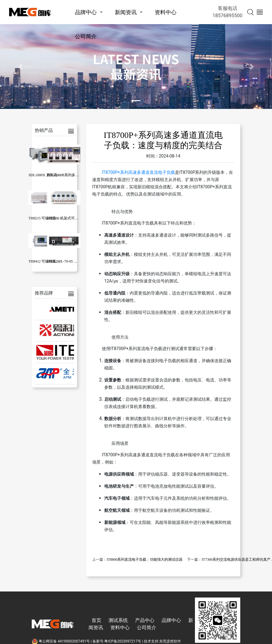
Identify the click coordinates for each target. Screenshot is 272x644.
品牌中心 (86, 12)
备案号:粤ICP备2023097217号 (117, 641)
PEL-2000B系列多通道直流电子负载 (76, 175)
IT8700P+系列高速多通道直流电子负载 (138, 172)
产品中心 (145, 620)
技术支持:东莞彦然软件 (162, 641)
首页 (96, 620)
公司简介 (86, 36)
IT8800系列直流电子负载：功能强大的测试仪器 (145, 560)
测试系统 (118, 620)
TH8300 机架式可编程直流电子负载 (75, 218)
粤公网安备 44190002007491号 (61, 641)
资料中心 (166, 12)
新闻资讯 (126, 12)
